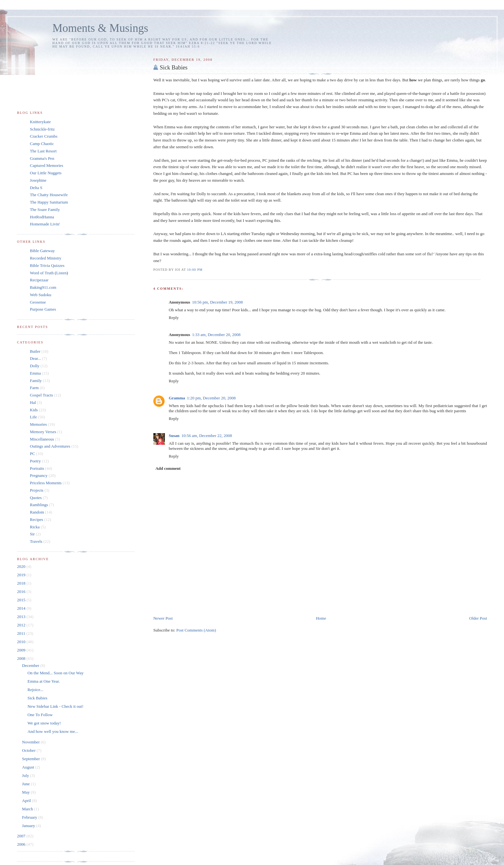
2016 (22, 592)
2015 (22, 600)
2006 (22, 844)
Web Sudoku (40, 295)
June (27, 784)
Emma (35, 373)
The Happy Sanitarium (49, 202)
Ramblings (39, 505)
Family (36, 381)
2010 (22, 642)
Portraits (37, 468)
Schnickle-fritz (42, 129)
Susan (174, 436)
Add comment (168, 468)
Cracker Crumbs (44, 136)
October (29, 750)
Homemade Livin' (45, 224)
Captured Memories (47, 165)
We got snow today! (44, 723)
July (26, 775)
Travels (36, 541)
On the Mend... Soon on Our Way (55, 673)
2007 (22, 836)
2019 (22, 575)
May (27, 792)
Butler (35, 351)
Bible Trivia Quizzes (47, 265)
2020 (22, 566)
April (27, 801)
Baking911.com (43, 287)
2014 (22, 608)
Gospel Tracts (41, 395)
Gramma (177, 398)
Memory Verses (43, 432)
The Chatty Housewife (49, 195)
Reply (174, 318)
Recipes (36, 519)
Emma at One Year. (44, 681)
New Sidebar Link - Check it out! (55, 706)
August (29, 767)
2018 (22, 583)
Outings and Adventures (50, 446)
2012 (22, 625)
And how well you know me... (53, 731)
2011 (22, 633)
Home (321, 618)
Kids (34, 410)
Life (33, 417)
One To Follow (40, 715)
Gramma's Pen (42, 158)
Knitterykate (40, 122)
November (32, 742)
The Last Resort (43, 151)
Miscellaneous (42, 439)
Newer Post (163, 618)
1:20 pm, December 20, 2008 (212, 398)
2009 (22, 650)
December (31, 665)
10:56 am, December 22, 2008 (207, 436)
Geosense (38, 302)
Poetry (35, 461)
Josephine (38, 180)
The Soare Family (45, 209)
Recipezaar (39, 280)
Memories (38, 424)
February (30, 817)
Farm (34, 388)
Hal (33, 402)
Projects (37, 490)
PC (32, 454)
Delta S (36, 188)
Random (37, 512)
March (28, 809)
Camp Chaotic (42, 144)
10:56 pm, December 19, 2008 (217, 302)
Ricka (35, 527)
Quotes (36, 498)
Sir (32, 534)
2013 (22, 617)
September (32, 759)
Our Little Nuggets (46, 173)
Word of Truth (42, 273)
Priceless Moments (46, 483)
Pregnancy (39, 475)
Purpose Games (43, 309)
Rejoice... (35, 690)
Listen (62, 273)
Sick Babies (174, 68)
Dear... (35, 358)
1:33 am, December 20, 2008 (216, 335)
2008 (22, 658)
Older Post (478, 618)
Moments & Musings (100, 28)
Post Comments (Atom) (196, 630)
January (29, 826)
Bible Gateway (42, 251)
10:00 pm (195, 270)
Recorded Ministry (46, 258)
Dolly (35, 366)
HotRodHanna (42, 217)
